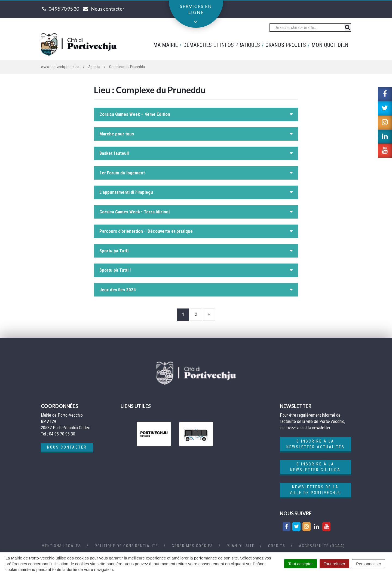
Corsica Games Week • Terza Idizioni (134, 212)
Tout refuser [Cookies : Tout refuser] (334, 564)
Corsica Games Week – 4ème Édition (135, 114)
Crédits (277, 546)
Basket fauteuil (114, 153)
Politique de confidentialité (126, 546)
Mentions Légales (61, 546)
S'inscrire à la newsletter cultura (315, 467)
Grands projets (286, 45)
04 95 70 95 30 (64, 9)
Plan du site (241, 546)
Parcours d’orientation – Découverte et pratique (146, 231)
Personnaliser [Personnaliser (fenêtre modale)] (369, 564)
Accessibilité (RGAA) (322, 546)
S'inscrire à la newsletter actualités (316, 444)
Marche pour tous (117, 134)
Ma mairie (166, 45)
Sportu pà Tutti (114, 251)
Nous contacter (67, 447)
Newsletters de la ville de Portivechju (316, 490)
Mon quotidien (330, 45)
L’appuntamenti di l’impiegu (126, 192)
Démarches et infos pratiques (222, 45)
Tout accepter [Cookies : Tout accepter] (301, 564)
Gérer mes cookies (192, 546)
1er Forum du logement (122, 173)
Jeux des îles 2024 (118, 290)
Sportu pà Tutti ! (115, 270)
